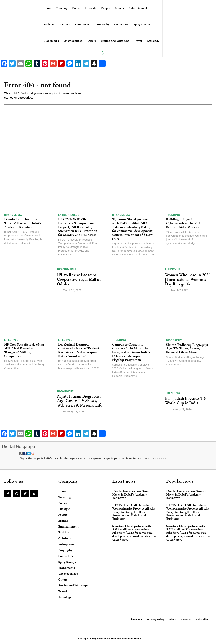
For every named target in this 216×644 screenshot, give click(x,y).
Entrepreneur (69, 215)
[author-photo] (60, 290)
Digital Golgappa (19, 446)
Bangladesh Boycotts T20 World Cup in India (186, 400)
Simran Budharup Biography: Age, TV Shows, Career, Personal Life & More (187, 348)
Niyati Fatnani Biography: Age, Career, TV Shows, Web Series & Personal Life (79, 400)
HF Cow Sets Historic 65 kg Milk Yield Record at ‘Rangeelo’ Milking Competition (24, 350)
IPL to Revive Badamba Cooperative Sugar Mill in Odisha (78, 279)
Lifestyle (172, 269)
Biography (174, 340)
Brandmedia (13, 215)
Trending (173, 215)
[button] (103, 53)
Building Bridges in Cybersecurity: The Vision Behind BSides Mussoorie (185, 223)
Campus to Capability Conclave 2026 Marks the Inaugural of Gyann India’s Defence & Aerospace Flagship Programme (131, 352)
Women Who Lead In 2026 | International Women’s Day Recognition (187, 279)
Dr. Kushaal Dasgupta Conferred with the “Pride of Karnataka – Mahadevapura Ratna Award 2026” (79, 350)
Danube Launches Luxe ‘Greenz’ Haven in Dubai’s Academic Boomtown (23, 223)
